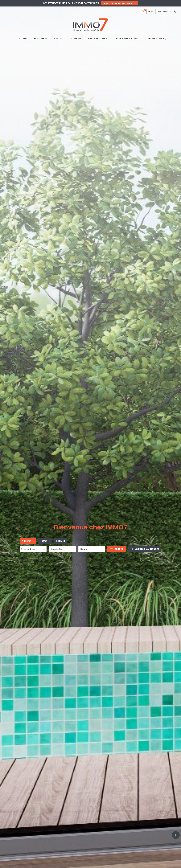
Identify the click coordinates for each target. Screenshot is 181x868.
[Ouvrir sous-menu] (166, 39)
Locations (75, 39)
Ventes (58, 39)
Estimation (41, 39)
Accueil (23, 39)
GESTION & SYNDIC (98, 39)
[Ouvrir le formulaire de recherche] (117, 549)
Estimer (61, 541)
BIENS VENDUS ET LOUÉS (128, 39)
